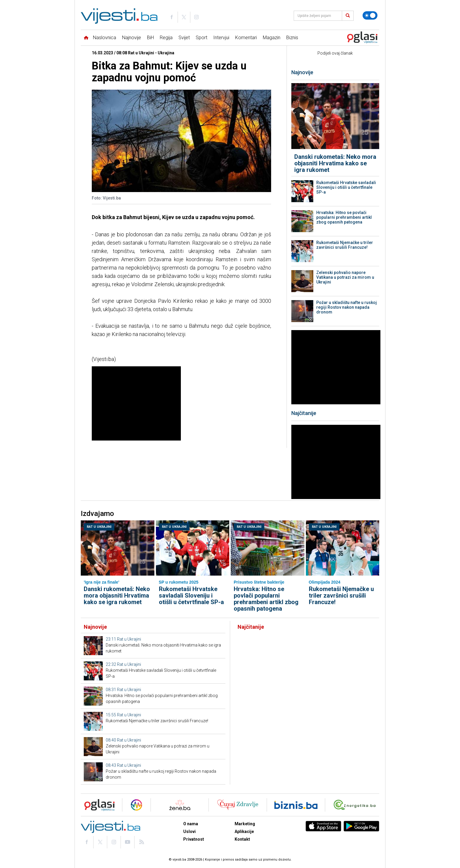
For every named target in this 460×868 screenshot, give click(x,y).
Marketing (245, 824)
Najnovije (132, 38)
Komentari (246, 38)
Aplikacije (244, 831)
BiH (150, 38)
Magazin (272, 38)
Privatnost (194, 839)
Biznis (292, 38)
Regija (166, 38)
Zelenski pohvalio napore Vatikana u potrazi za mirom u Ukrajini (345, 277)
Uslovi (189, 831)
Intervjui (221, 38)
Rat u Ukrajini (99, 527)
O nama (191, 824)
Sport (201, 38)
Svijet (184, 38)
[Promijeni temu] (370, 15)
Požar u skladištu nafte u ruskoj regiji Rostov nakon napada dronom (347, 307)
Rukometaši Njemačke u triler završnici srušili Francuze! (345, 245)
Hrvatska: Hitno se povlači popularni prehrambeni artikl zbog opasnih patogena (344, 217)
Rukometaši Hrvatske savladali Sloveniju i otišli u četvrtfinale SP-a (346, 187)
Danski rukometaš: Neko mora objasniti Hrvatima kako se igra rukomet (335, 163)
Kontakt (242, 839)
